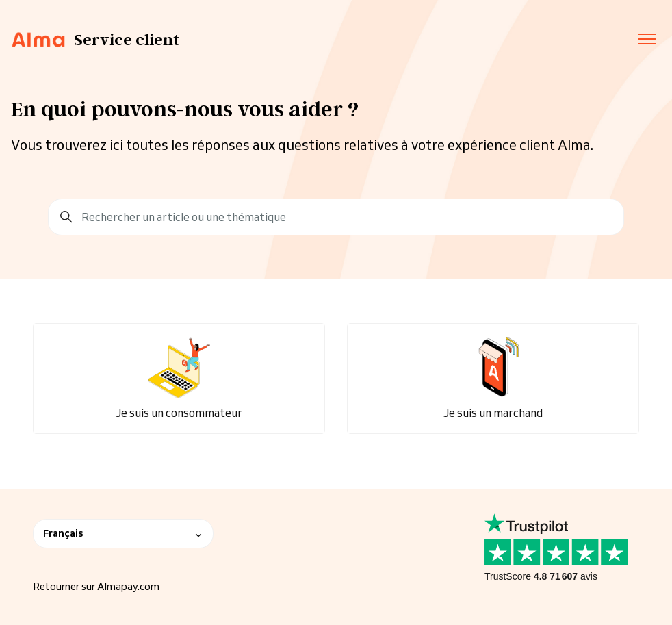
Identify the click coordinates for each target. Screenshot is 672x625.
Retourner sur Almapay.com (96, 586)
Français (123, 533)
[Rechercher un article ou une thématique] (336, 217)
